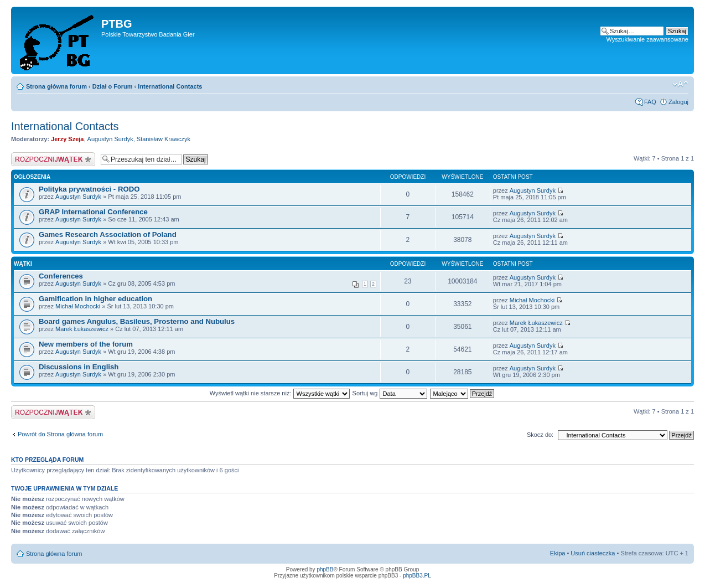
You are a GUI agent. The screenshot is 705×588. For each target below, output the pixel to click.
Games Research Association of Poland (108, 234)
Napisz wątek (53, 159)
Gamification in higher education (95, 299)
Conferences (61, 276)
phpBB (325, 569)
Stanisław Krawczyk (164, 139)
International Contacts (170, 86)
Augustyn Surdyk (110, 139)
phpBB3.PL (417, 576)
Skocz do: (540, 435)
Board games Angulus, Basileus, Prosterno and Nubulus (137, 321)
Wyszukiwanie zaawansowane (647, 39)
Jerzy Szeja (67, 139)
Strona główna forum (56, 86)
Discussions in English (79, 367)
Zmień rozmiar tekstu (680, 84)
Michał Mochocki (78, 306)
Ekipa (558, 553)
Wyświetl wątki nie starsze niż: (280, 393)
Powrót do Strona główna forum (60, 434)
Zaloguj (678, 102)
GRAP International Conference (93, 212)
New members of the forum (86, 344)
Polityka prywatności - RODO (89, 189)
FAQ (650, 102)
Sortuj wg (390, 393)
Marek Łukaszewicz (82, 329)
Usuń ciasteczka (593, 553)
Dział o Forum (113, 86)
